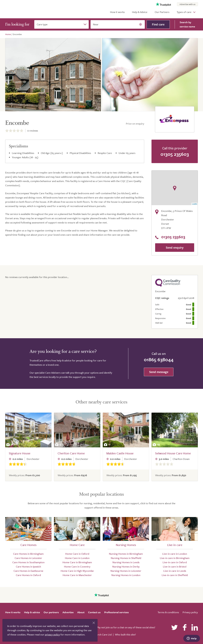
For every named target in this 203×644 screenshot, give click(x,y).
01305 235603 (175, 154)
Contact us (94, 612)
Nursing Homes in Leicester (126, 571)
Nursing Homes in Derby (126, 566)
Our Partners (162, 12)
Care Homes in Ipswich (28, 566)
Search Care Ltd (103, 634)
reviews (33, 131)
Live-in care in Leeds (175, 571)
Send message (159, 372)
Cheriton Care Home (71, 453)
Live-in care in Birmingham (175, 558)
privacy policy (52, 634)
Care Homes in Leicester (28, 558)
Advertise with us (187, 4)
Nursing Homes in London (126, 575)
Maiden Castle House (120, 453)
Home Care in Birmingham (77, 562)
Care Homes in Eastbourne (28, 571)
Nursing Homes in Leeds (126, 562)
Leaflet (195, 204)
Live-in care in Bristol (175, 566)
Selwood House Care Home (173, 453)
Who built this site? (125, 634)
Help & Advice (140, 12)
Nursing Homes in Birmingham (126, 554)
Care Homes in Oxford (28, 575)
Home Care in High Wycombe (77, 571)
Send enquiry (175, 247)
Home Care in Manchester (77, 575)
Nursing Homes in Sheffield (126, 558)
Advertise (68, 612)
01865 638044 (159, 359)
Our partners (51, 612)
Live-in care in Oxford (175, 562)
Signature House (20, 453)
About (81, 612)
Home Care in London (77, 558)
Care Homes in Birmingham (28, 554)
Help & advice (32, 612)
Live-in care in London (175, 554)
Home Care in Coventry (77, 566)
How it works (117, 12)
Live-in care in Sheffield (175, 575)
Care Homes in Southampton (28, 562)
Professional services (117, 612)
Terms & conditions (168, 612)
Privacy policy (190, 612)
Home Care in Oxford (77, 554)
